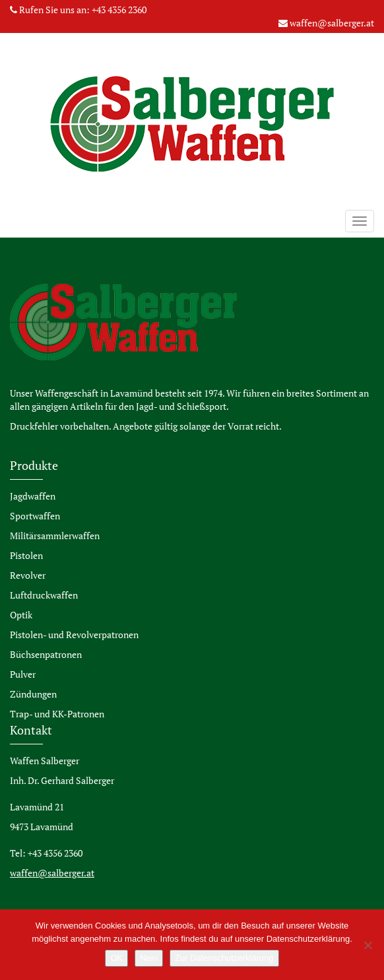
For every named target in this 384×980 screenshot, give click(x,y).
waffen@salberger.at (332, 23)
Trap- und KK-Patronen (57, 714)
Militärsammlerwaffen (55, 536)
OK (116, 958)
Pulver (23, 674)
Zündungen (33, 694)
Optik (21, 615)
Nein (149, 958)
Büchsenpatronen (46, 654)
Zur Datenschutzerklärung (224, 958)
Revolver (28, 575)
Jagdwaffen (33, 496)
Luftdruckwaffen (44, 595)
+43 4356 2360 (119, 10)
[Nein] (368, 945)
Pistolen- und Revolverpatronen (74, 635)
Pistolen (26, 555)
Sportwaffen (35, 516)
